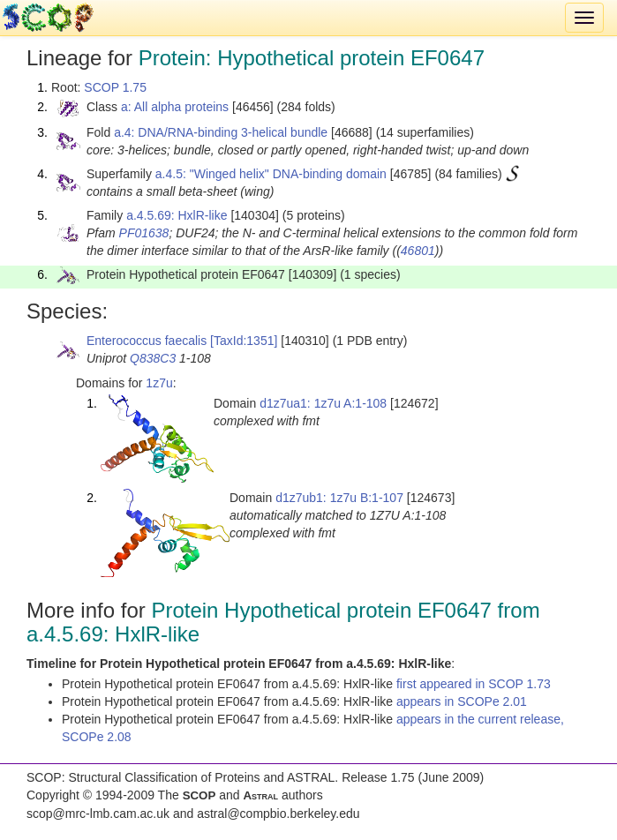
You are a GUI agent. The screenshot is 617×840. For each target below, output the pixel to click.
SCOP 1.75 (115, 87)
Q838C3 (153, 358)
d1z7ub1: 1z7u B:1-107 (339, 498)
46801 (418, 251)
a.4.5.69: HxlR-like (177, 215)
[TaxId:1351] (244, 341)
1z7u (159, 383)
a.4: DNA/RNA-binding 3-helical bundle (221, 132)
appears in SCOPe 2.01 (462, 701)
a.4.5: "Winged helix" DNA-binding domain (271, 174)
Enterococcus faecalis (147, 341)
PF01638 (144, 233)
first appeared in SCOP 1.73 (474, 684)
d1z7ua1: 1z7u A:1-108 (323, 403)
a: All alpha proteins (175, 107)
